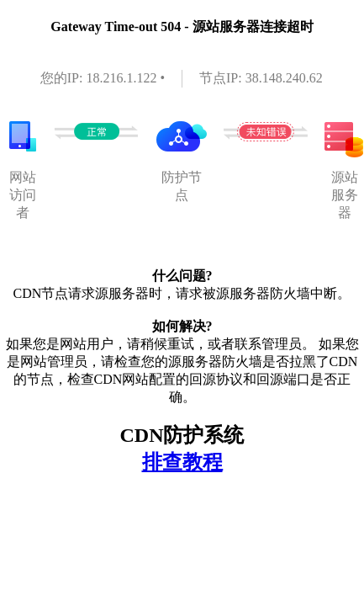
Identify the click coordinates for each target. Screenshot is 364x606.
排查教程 (182, 462)
